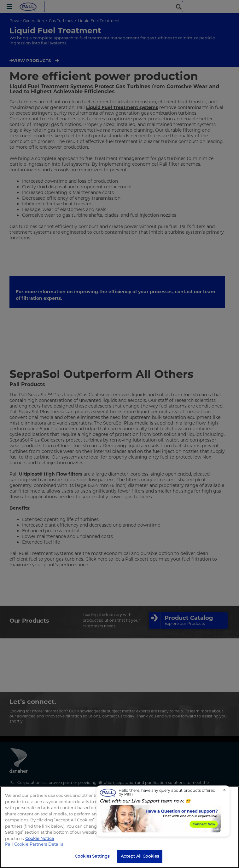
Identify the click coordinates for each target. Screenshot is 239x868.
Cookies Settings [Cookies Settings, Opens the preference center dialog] (92, 856)
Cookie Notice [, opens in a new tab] (40, 838)
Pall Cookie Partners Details (34, 844)
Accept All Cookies (140, 856)
